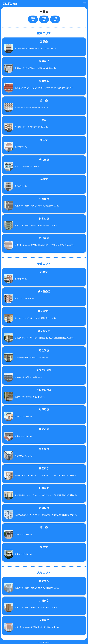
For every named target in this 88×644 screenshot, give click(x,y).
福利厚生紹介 (10, 4)
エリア (33, 19)
